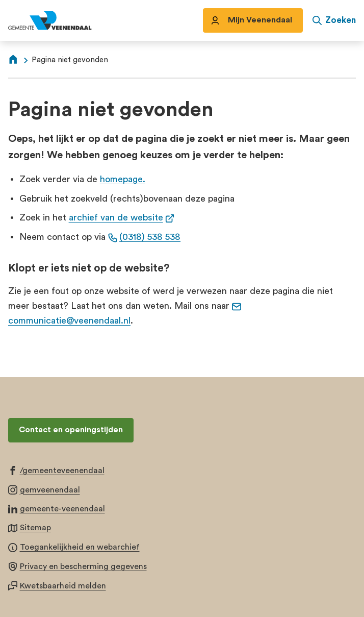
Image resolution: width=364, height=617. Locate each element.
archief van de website (122, 217)
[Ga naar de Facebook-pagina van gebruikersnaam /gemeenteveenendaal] (56, 470)
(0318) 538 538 (145, 237)
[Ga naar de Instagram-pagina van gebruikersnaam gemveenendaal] (44, 489)
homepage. (123, 179)
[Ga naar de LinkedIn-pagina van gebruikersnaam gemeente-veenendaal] (57, 508)
